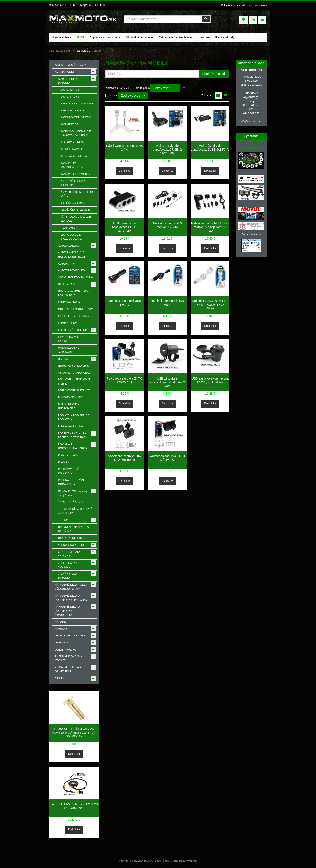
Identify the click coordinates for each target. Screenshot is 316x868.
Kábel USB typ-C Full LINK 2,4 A (125, 148)
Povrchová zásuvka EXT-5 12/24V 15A (124, 380)
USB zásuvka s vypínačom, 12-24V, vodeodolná (210, 380)
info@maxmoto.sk (251, 122)
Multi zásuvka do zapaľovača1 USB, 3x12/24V (124, 227)
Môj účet (241, 5)
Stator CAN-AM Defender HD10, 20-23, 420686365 (74, 806)
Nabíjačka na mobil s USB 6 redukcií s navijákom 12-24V (210, 227)
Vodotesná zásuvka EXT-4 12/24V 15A (167, 458)
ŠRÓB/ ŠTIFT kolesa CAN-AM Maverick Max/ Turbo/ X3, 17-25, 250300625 (74, 733)
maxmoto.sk (83, 51)
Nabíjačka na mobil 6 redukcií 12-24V (167, 225)
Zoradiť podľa (142, 88)
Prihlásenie (227, 5)
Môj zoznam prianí (258, 5)
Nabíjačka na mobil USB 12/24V (125, 303)
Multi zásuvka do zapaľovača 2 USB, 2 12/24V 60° (167, 149)
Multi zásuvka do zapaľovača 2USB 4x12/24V (210, 148)
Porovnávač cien (251, 235)
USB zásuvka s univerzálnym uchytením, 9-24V (167, 382)
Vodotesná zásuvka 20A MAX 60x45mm (124, 458)
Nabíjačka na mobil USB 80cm (167, 303)
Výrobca (113, 95)
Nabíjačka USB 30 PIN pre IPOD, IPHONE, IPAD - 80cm (210, 305)
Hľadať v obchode (214, 74)
